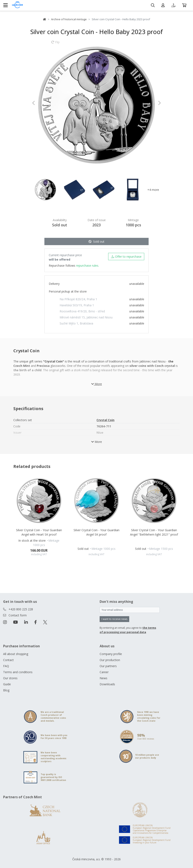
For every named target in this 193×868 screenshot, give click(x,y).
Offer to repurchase (126, 257)
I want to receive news (114, 619)
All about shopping (16, 654)
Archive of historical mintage (69, 19)
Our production (110, 660)
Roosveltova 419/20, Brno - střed (82, 311)
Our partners (108, 666)
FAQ (6, 666)
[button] (42, 103)
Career (104, 672)
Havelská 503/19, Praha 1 (77, 305)
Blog (6, 690)
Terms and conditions (18, 672)
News (103, 678)
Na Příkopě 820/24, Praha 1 (78, 299)
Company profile (111, 654)
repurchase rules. (88, 265)
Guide (7, 684)
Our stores (10, 678)
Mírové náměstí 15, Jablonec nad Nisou (86, 317)
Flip (55, 44)
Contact (8, 660)
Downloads (107, 684)
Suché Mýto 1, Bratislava (76, 323)
